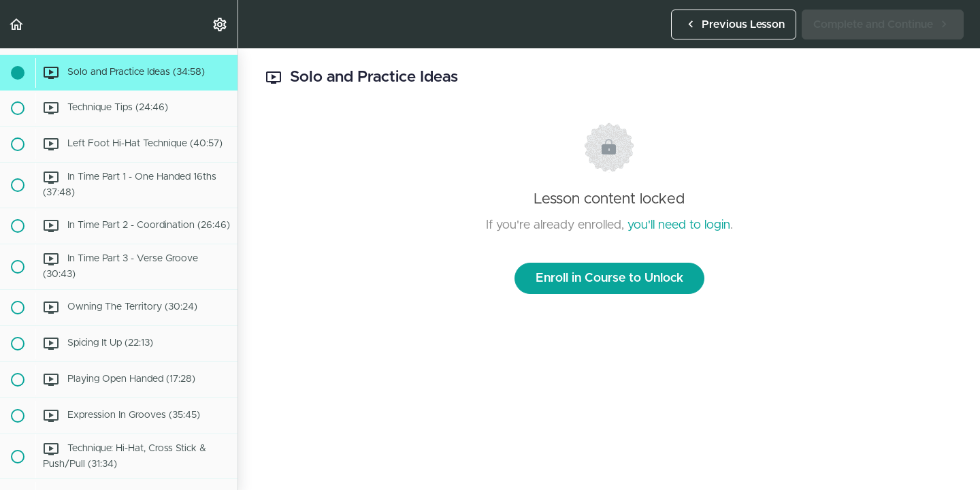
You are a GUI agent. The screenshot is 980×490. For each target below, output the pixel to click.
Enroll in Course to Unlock (609, 278)
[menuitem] (220, 24)
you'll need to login (679, 225)
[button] (17, 24)
